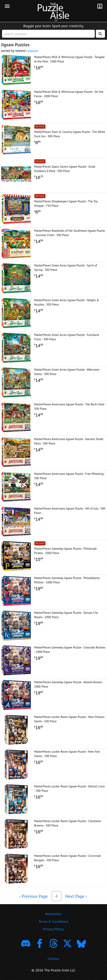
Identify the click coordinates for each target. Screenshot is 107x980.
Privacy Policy (53, 929)
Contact (53, 959)
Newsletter (53, 914)
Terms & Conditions (53, 921)
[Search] (100, 34)
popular (33, 51)
